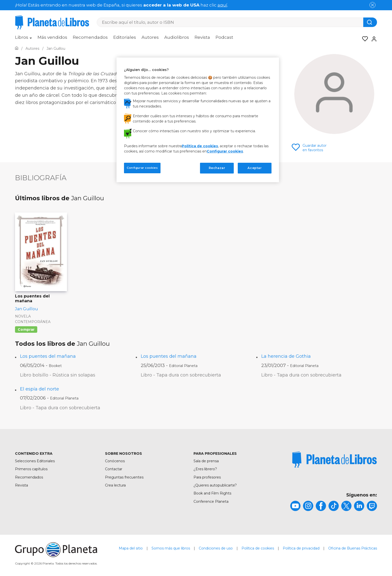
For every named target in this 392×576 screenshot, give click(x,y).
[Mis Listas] (363, 39)
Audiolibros (177, 37)
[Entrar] (372, 39)
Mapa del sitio (131, 548)
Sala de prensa (206, 461)
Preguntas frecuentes (124, 477)
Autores (150, 37)
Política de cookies (258, 548)
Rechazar (217, 168)
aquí (222, 5)
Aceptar (254, 168)
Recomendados (90, 37)
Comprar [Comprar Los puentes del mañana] (26, 329)
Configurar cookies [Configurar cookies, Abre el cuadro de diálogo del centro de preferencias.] (142, 168)
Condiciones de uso (216, 548)
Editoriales (125, 37)
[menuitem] (23, 39)
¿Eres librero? (205, 469)
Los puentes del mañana (48, 356)
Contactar (114, 469)
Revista (202, 37)
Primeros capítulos (31, 469)
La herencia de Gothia (286, 356)
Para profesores (207, 477)
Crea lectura (115, 485)
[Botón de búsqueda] (370, 22)
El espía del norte (39, 389)
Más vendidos (52, 37)
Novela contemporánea (33, 319)
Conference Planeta (211, 501)
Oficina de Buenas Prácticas (353, 548)
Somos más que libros (171, 548)
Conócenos (115, 461)
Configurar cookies (225, 151)
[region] (198, 120)
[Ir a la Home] (17, 48)
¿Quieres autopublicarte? (215, 485)
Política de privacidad (301, 548)
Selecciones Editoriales (35, 461)
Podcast (224, 37)
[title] (334, 459)
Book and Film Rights (212, 493)
